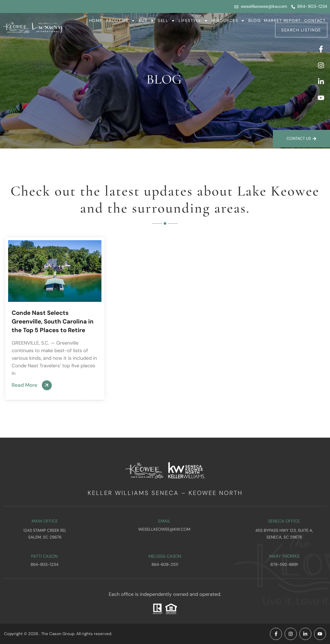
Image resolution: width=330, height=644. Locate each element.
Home (96, 21)
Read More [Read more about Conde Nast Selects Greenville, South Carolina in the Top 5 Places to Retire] (25, 385)
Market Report (282, 21)
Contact (315, 21)
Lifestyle (193, 21)
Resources (228, 21)
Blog (254, 21)
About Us (121, 21)
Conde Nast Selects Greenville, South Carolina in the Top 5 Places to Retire (53, 321)
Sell (166, 21)
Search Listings (301, 30)
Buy (147, 21)
